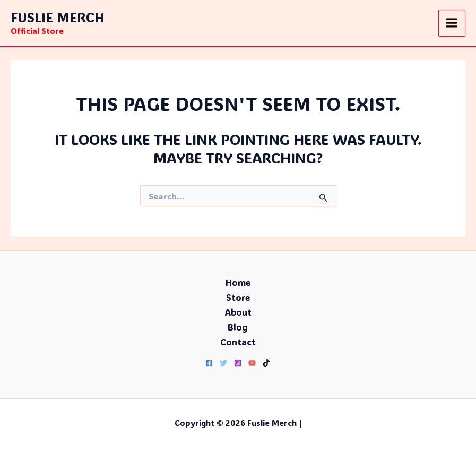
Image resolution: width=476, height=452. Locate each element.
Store (238, 297)
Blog (238, 327)
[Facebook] (209, 363)
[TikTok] (266, 363)
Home (238, 282)
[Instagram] (238, 363)
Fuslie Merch (58, 17)
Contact (238, 342)
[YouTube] (252, 363)
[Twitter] (223, 363)
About (238, 312)
